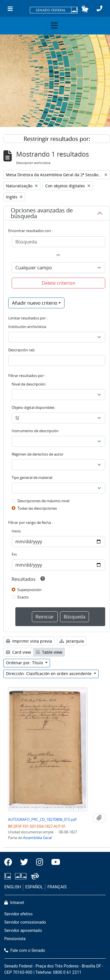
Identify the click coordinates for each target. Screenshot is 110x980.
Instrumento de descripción (35, 431)
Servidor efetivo (18, 914)
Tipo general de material (32, 477)
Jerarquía (72, 641)
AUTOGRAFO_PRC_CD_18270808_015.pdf (42, 819)
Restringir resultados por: (57, 139)
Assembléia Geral (37, 838)
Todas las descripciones (37, 508)
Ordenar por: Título (25, 663)
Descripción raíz (21, 350)
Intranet (14, 903)
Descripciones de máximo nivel (43, 501)
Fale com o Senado (25, 951)
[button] (85, 9)
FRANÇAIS (57, 887)
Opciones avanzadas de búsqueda (42, 213)
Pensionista (15, 939)
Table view (49, 652)
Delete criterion (59, 283)
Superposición (29, 590)
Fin (14, 554)
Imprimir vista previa (29, 641)
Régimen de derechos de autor (38, 454)
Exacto (23, 597)
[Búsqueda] (58, 242)
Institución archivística (27, 327)
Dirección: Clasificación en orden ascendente (49, 674)
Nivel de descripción (29, 384)
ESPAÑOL (34, 887)
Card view (18, 652)
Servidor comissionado (25, 922)
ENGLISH (13, 887)
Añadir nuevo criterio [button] (35, 303)
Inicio (16, 531)
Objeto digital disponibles (33, 407)
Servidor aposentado (23, 931)
